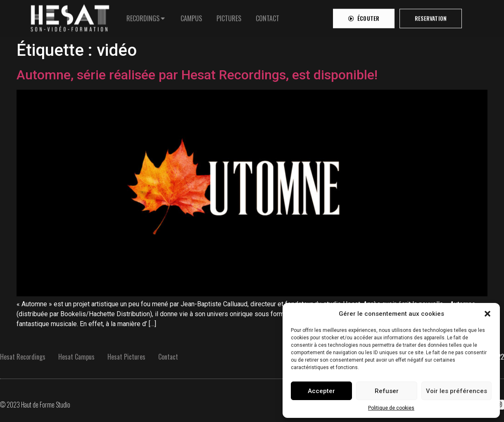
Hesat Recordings (23, 357)
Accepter (321, 391)
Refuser (387, 391)
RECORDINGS (143, 16)
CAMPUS (191, 16)
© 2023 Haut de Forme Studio (35, 405)
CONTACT (267, 16)
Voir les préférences (456, 391)
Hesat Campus (76, 357)
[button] (487, 314)
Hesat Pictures (126, 357)
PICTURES (229, 16)
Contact (168, 357)
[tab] (146, 16)
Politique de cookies (391, 408)
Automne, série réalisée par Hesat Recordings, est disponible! (197, 75)
